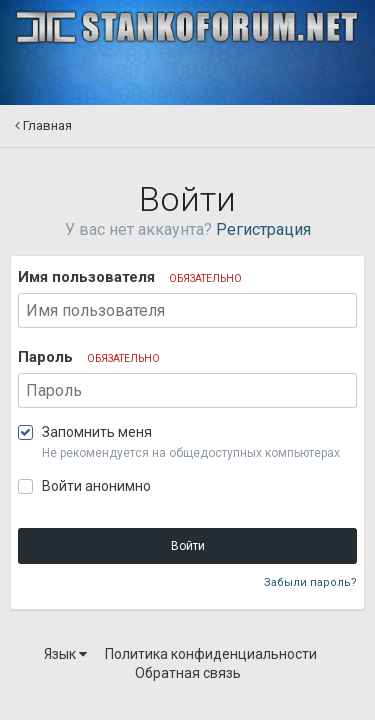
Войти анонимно (96, 486)
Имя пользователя (130, 277)
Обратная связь (188, 673)
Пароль (89, 357)
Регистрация (263, 229)
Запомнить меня (97, 432)
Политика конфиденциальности (211, 654)
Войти (188, 546)
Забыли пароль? (310, 582)
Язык (65, 654)
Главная (43, 125)
